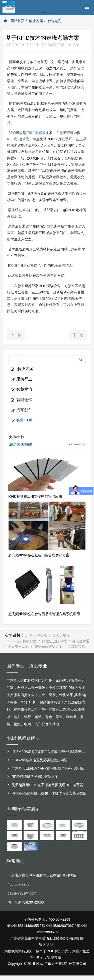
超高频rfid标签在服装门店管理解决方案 (39, 555)
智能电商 (54, 21)
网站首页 (14, 21)
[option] (47, 15)
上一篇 (16, 335)
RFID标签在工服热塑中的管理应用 (35, 496)
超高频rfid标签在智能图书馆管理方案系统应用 (44, 614)
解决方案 (36, 21)
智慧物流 (22, 389)
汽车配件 (22, 410)
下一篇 (78, 335)
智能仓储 (22, 400)
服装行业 (22, 379)
